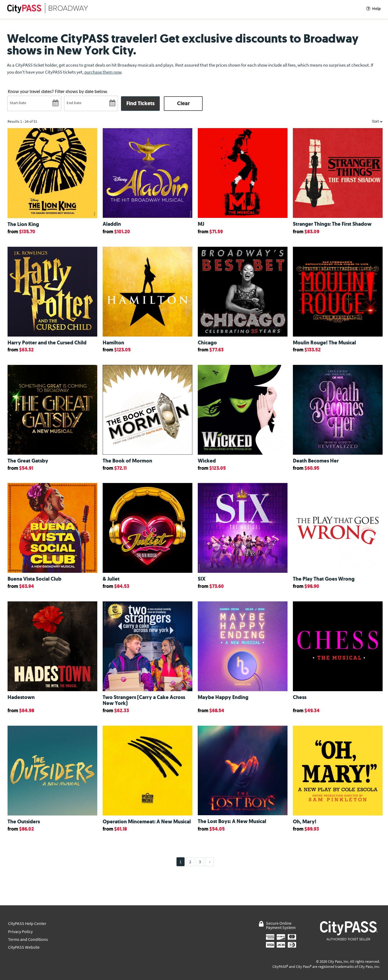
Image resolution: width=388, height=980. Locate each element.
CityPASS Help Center (27, 924)
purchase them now (103, 72)
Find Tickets (141, 103)
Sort (377, 121)
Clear (183, 103)
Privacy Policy (20, 932)
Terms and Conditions (28, 939)
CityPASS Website (24, 947)
